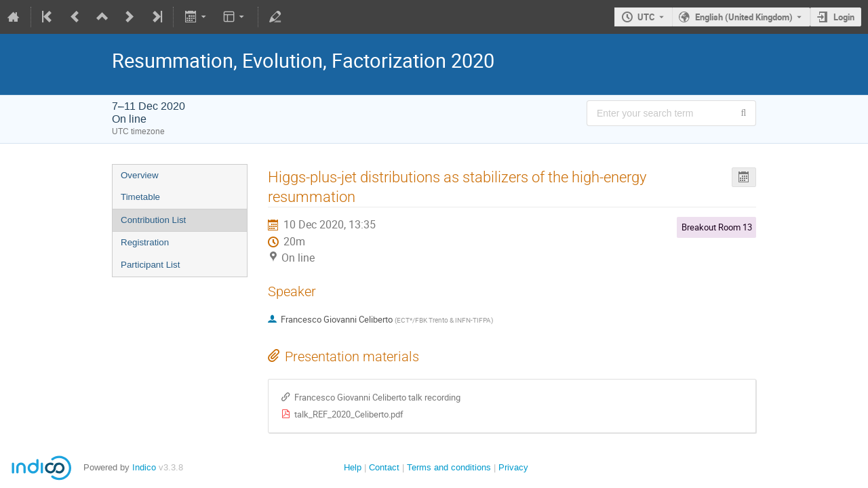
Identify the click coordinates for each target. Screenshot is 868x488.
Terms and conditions (449, 467)
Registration (145, 242)
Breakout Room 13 (717, 227)
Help (353, 467)
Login (844, 17)
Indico (144, 467)
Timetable (140, 197)
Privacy (513, 467)
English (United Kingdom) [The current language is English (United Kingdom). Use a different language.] (744, 17)
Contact (384, 467)
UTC (646, 17)
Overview (140, 175)
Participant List (150, 265)
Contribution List (153, 220)
